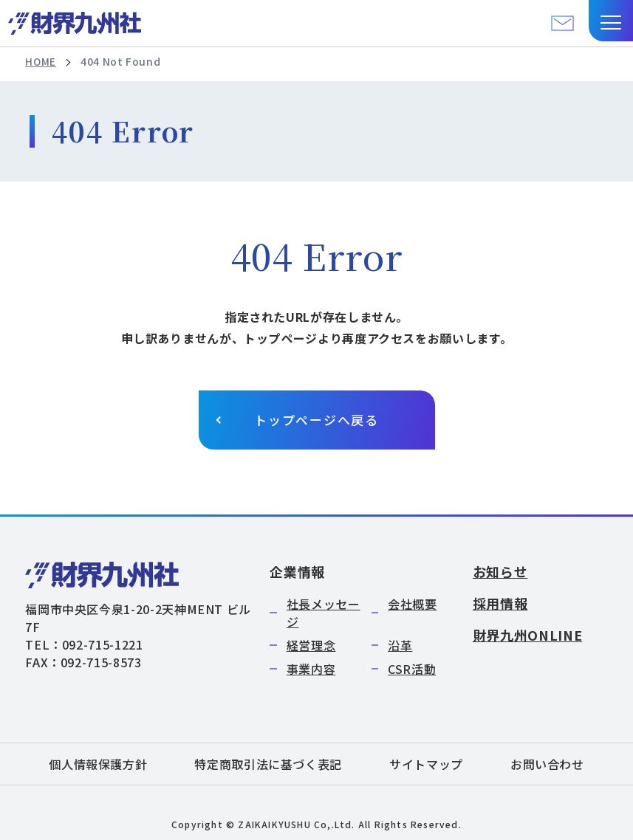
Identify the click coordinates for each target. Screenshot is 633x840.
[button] (611, 21)
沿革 (400, 645)
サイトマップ (426, 764)
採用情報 (500, 603)
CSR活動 (412, 669)
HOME (41, 62)
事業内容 (311, 669)
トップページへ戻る (316, 420)
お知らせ (500, 571)
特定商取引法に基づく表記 (268, 764)
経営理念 (311, 645)
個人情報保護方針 (98, 764)
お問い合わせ (547, 764)
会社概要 (413, 604)
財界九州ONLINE (527, 635)
